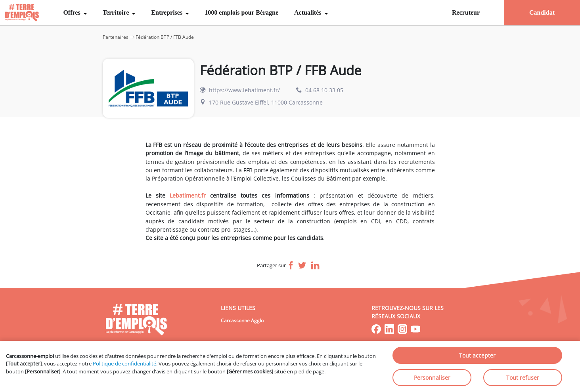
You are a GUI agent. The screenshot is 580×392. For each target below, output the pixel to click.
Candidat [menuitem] (542, 12)
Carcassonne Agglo (242, 321)
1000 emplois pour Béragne (241, 12)
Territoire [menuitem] (117, 12)
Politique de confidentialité (124, 363)
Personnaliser (432, 378)
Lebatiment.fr (188, 195)
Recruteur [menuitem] (466, 12)
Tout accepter (477, 355)
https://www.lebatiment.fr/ (244, 90)
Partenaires (116, 37)
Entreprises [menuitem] (167, 12)
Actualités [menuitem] (308, 12)
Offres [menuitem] (72, 12)
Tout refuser (523, 378)
